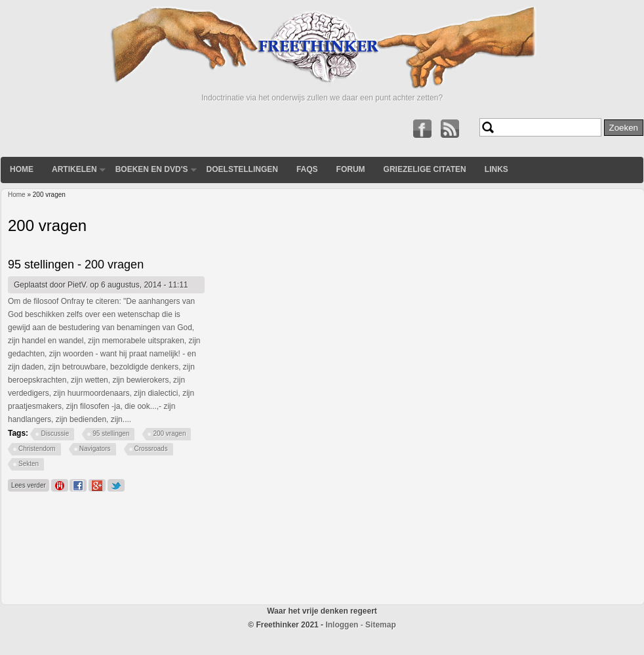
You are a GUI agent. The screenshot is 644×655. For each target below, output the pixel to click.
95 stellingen (111, 433)
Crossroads (151, 449)
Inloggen (342, 625)
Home (22, 169)
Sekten (29, 464)
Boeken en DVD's (152, 169)
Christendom (37, 449)
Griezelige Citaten (425, 169)
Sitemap (381, 625)
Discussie (55, 433)
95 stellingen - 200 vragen (76, 264)
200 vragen (169, 433)
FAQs (307, 169)
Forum (351, 169)
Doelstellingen (242, 169)
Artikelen (74, 169)
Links (496, 169)
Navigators (95, 449)
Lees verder (30, 484)
